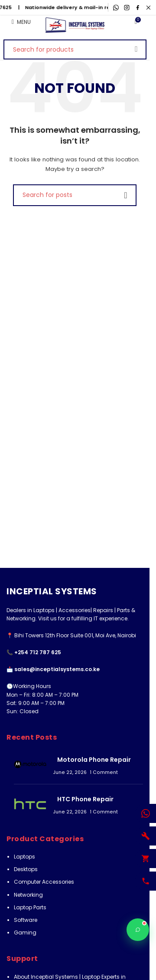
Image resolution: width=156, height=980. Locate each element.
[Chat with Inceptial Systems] (138, 930)
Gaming (25, 932)
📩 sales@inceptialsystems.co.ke (53, 669)
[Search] (75, 49)
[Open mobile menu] (21, 22)
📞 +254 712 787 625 (34, 652)
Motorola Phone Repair (94, 760)
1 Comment (104, 772)
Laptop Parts (30, 907)
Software (26, 920)
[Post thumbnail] (30, 764)
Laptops (24, 857)
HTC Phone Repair (85, 799)
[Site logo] (75, 25)
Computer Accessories (44, 882)
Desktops (26, 869)
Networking (28, 895)
